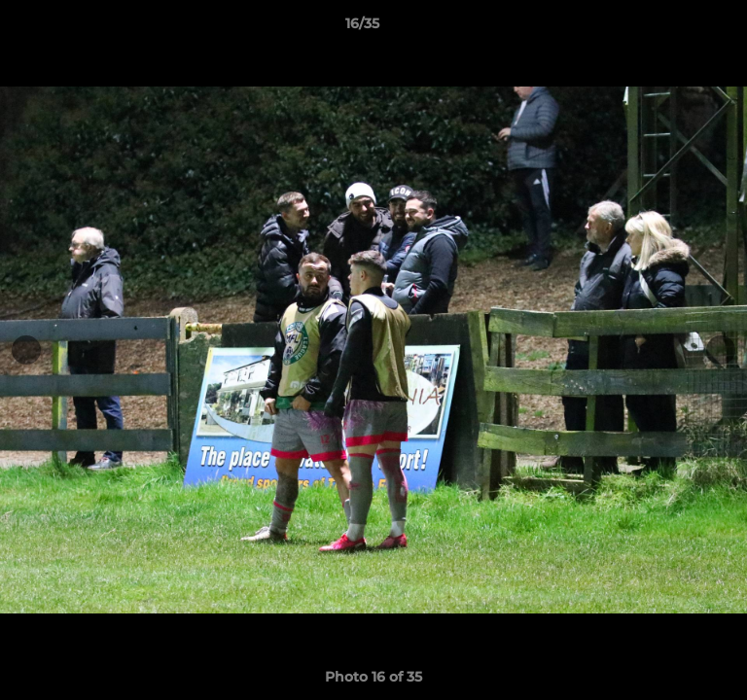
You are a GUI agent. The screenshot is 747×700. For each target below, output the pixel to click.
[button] (677, 28)
